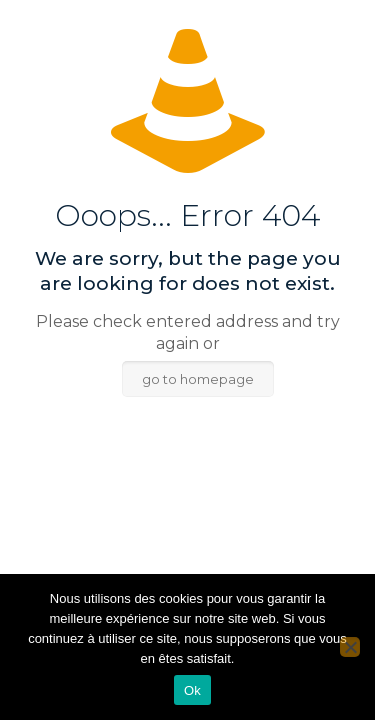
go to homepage (198, 379)
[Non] (350, 647)
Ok (192, 690)
